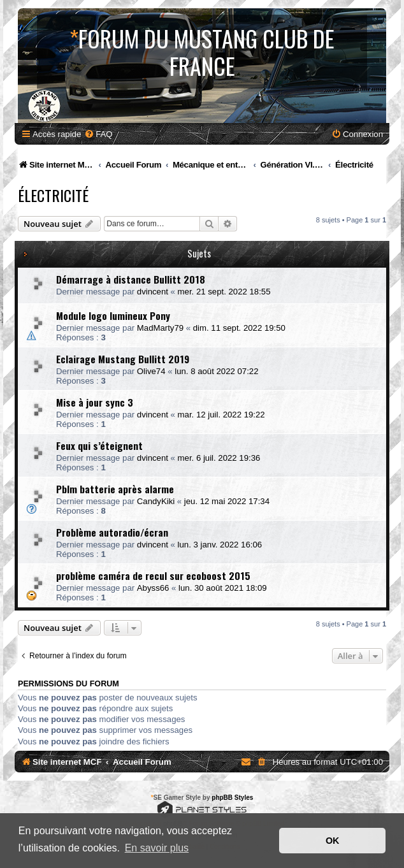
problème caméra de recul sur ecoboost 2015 (153, 575)
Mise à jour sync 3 (95, 402)
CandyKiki (156, 501)
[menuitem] (98, 134)
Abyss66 (153, 588)
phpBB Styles (232, 798)
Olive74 (151, 371)
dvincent (153, 292)
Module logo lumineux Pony (113, 315)
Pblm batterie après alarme (115, 489)
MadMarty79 (160, 328)
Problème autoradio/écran (112, 532)
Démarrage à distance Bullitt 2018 (131, 279)
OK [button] (333, 841)
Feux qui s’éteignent (99, 445)
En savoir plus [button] (157, 848)
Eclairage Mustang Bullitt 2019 (123, 359)
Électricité (53, 195)
